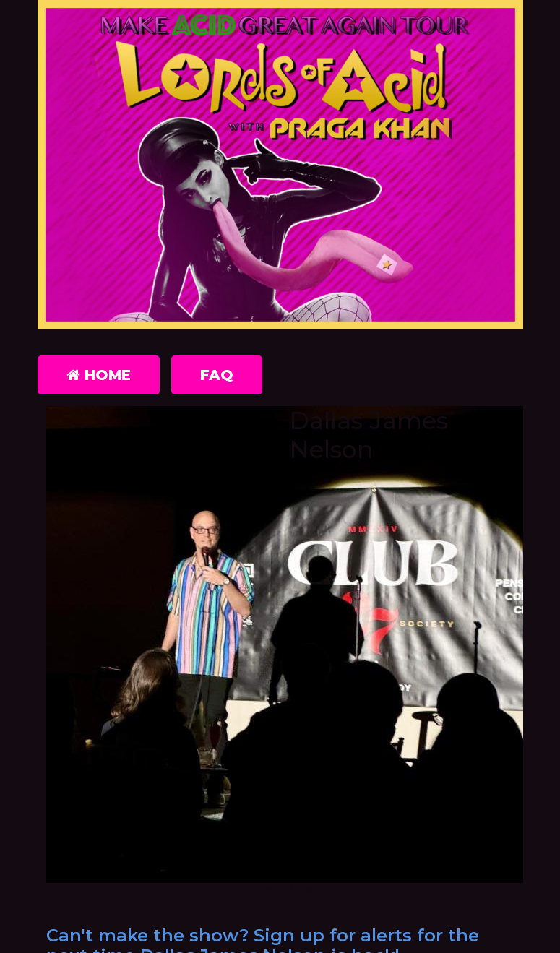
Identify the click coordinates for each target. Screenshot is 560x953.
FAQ (217, 375)
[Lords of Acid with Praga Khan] (280, 168)
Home (99, 375)
